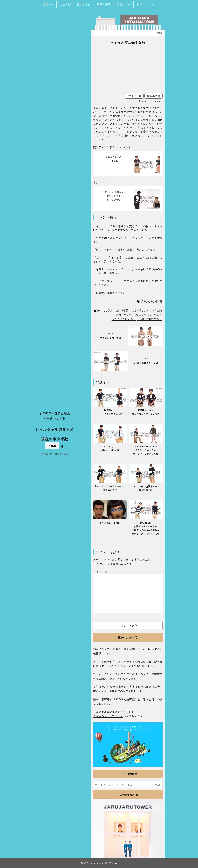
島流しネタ (84, 4)
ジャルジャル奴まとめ (55, 429)
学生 (143, 301)
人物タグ (65, 4)
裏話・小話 (104, 4)
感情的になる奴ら (131, 310)
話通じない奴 (124, 315)
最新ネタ (48, 4)
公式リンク (124, 4)
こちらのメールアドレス (108, 716)
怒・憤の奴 (155, 315)
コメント (100, 572)
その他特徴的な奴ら (150, 319)
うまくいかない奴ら (124, 319)
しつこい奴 (140, 315)
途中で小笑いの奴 (108, 310)
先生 (150, 301)
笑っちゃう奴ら (153, 310)
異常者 (159, 301)
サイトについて (146, 4)
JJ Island (128, 749)
